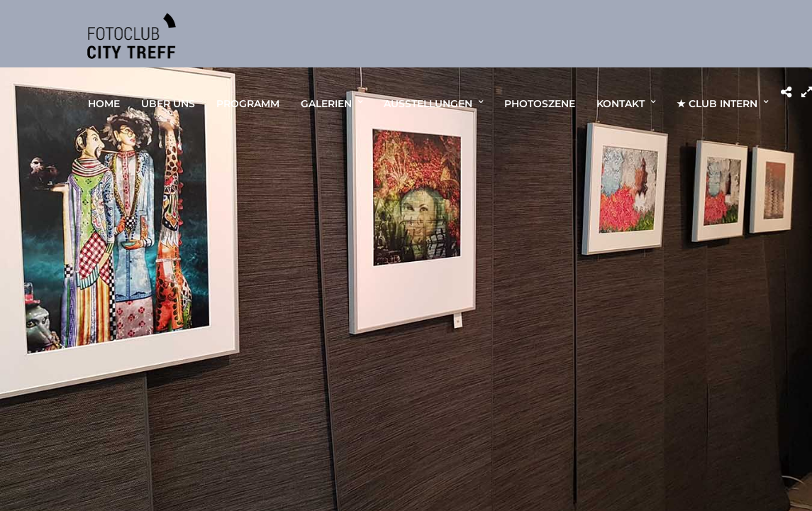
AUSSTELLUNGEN (428, 104)
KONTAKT (621, 104)
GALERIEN (326, 104)
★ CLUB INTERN (717, 104)
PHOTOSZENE (540, 104)
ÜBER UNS (168, 104)
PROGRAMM (248, 104)
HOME (104, 104)
